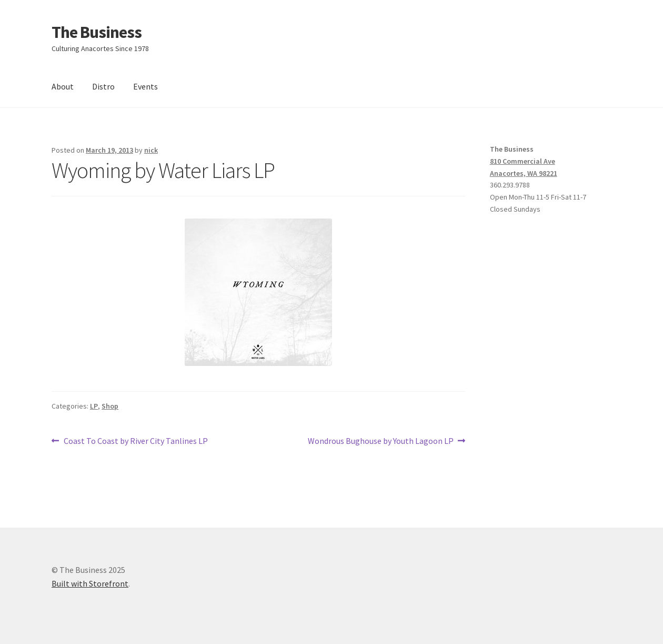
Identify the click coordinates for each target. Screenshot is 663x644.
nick (151, 150)
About (63, 86)
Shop (110, 406)
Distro (103, 86)
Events (145, 86)
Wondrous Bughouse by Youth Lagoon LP (381, 441)
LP (94, 406)
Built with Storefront (90, 583)
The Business (97, 32)
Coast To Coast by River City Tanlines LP (135, 441)
